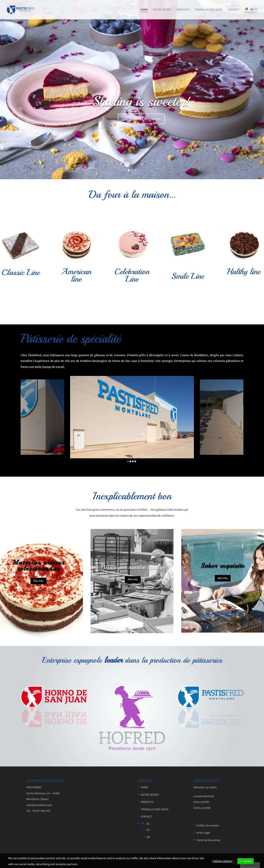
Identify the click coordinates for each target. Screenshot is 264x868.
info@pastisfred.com (39, 805)
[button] (128, 461)
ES (148, 830)
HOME (144, 10)
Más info (38, 586)
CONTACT (234, 10)
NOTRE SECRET (162, 10)
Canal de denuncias (208, 840)
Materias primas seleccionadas (38, 571)
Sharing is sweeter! (141, 104)
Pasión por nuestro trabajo (133, 572)
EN (148, 837)
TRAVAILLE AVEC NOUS (209, 10)
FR (249, 10)
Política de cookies (208, 825)
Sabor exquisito (223, 571)
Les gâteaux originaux (141, 121)
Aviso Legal (203, 833)
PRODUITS (183, 10)
